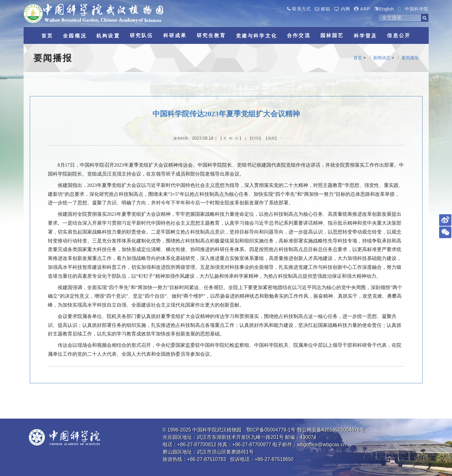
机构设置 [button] (108, 36)
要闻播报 (410, 58)
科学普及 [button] (366, 36)
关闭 (271, 138)
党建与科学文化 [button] (257, 36)
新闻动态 (382, 58)
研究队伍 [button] (142, 35)
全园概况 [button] (75, 36)
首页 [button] (47, 36)
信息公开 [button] (399, 35)
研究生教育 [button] (211, 35)
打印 (255, 138)
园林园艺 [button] (332, 35)
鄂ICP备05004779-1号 (271, 430)
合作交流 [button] (299, 35)
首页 (358, 58)
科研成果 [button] (175, 35)
